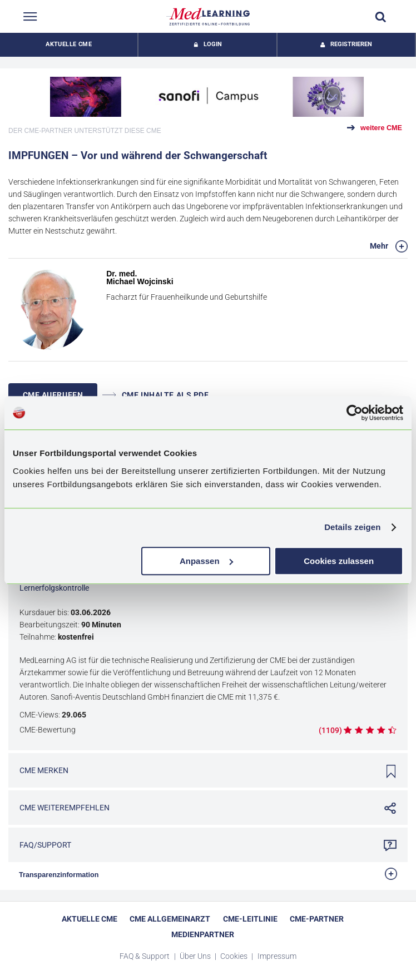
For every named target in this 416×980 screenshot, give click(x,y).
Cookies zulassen (339, 561)
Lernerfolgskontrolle (54, 588)
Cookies (235, 956)
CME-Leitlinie (250, 919)
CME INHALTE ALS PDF (156, 395)
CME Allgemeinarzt (170, 919)
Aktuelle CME (69, 44)
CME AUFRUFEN (53, 395)
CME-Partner (317, 919)
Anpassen (206, 561)
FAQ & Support (145, 956)
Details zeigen (352, 527)
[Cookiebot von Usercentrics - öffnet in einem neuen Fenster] (355, 413)
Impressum (277, 956)
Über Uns (196, 956)
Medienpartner (203, 934)
